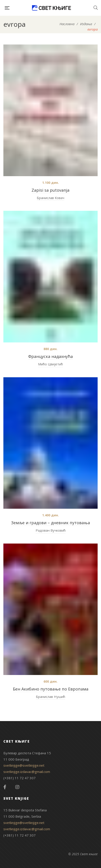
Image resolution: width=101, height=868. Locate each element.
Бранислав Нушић (50, 697)
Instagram (17, 787)
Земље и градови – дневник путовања (50, 523)
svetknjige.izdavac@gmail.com (27, 772)
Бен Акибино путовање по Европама (51, 689)
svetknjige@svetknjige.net (24, 765)
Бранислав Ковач (50, 198)
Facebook (5, 787)
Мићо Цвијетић (50, 364)
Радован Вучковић (51, 530)
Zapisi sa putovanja (50, 190)
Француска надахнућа (50, 356)
